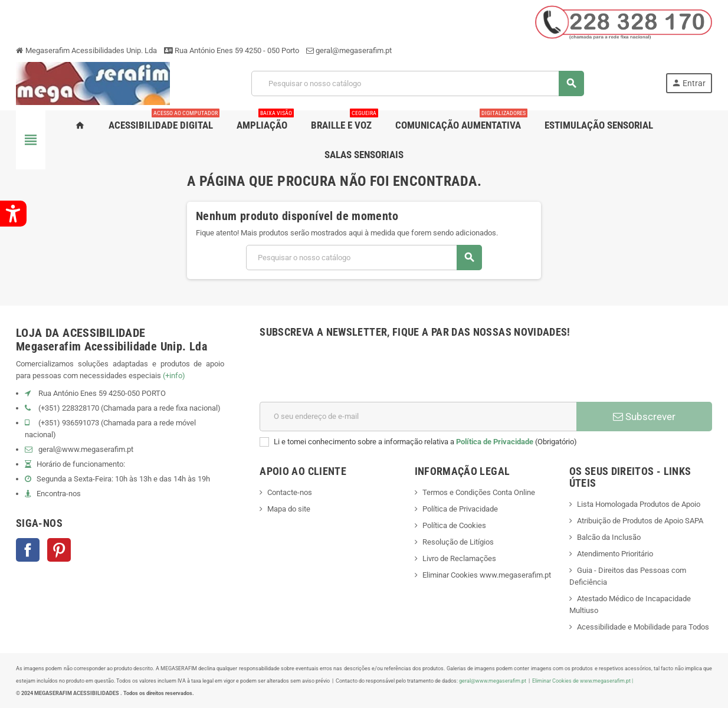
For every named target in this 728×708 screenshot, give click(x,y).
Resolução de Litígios (458, 542)
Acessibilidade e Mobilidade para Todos (643, 627)
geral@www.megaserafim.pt (86, 449)
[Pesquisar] (417, 83)
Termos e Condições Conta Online (479, 492)
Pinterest (59, 550)
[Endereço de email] (418, 417)
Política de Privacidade (495, 442)
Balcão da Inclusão (609, 537)
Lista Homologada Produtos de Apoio (639, 504)
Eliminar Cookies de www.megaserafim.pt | (583, 681)
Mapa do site (289, 509)
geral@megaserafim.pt (354, 50)
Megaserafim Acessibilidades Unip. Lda (86, 50)
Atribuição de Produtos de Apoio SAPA (640, 521)
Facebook (28, 550)
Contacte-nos (290, 492)
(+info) (174, 376)
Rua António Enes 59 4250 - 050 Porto (232, 50)
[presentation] (349, 373)
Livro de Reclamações (459, 558)
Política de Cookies (454, 525)
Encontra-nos (59, 494)
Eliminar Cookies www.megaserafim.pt (487, 575)
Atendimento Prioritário (615, 554)
